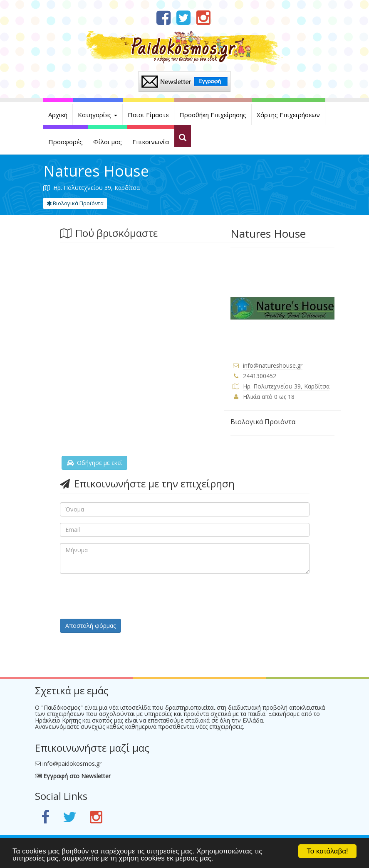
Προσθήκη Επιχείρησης (213, 115)
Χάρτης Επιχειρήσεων (288, 115)
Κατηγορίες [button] (98, 115)
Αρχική (58, 115)
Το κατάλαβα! (327, 851)
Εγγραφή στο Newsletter (73, 776)
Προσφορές (66, 142)
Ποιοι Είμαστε (148, 115)
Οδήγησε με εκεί (94, 463)
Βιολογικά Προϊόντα (75, 203)
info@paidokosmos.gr (72, 763)
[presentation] (123, 596)
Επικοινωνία (151, 142)
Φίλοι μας (108, 142)
